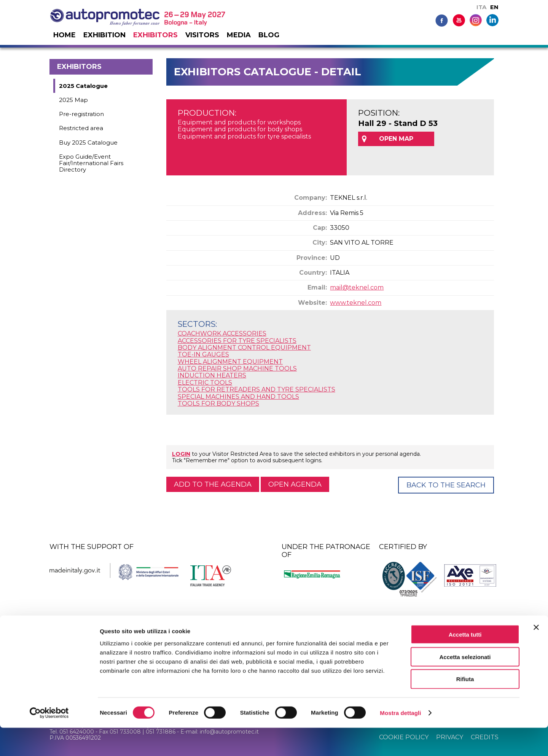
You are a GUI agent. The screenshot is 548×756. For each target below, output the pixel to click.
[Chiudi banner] (536, 656)
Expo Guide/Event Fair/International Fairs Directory (91, 163)
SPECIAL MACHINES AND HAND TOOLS (238, 397)
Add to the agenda (213, 484)
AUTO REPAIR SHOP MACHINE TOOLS (237, 368)
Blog (269, 35)
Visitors (202, 35)
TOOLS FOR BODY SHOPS (218, 403)
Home (65, 35)
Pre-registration (81, 114)
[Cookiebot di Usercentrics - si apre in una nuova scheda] (49, 741)
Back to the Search (446, 485)
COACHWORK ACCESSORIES (222, 333)
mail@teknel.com (357, 287)
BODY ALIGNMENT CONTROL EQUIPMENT (244, 348)
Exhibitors (155, 35)
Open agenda (295, 484)
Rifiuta (465, 707)
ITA (481, 7)
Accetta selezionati (465, 685)
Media (239, 35)
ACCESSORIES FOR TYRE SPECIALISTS (237, 341)
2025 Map (73, 100)
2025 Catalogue (83, 86)
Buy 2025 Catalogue (88, 142)
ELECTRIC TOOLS (205, 383)
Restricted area (81, 128)
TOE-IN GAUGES (203, 354)
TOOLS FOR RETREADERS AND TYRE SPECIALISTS (256, 389)
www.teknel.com (356, 303)
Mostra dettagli (400, 741)
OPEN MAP (396, 139)
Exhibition (104, 35)
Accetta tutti (465, 663)
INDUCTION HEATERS (212, 375)
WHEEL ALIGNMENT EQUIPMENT (230, 362)
